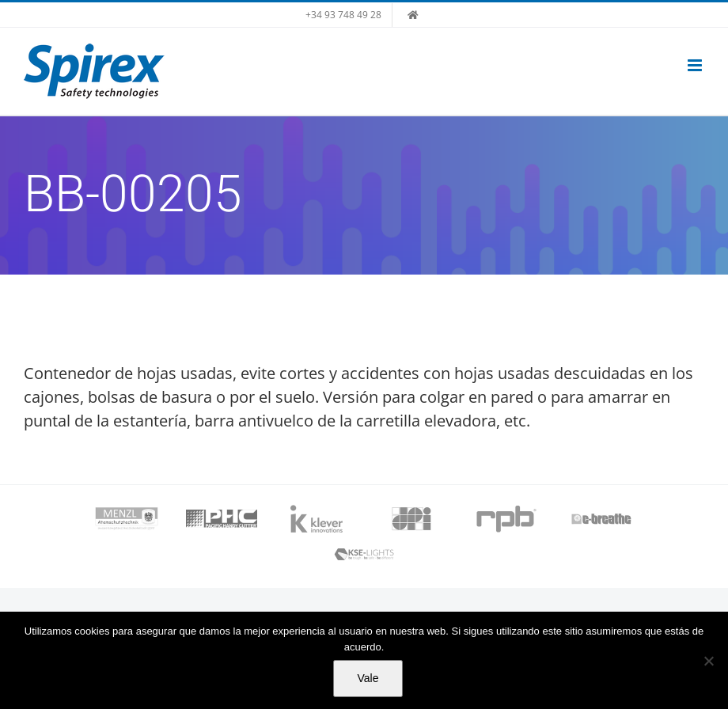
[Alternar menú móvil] (696, 65)
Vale (368, 678)
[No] (708, 661)
